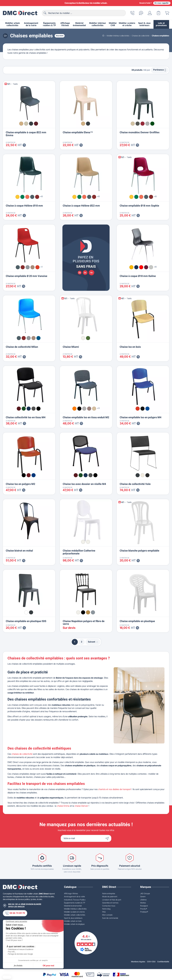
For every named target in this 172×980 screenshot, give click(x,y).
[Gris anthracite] (31, 124)
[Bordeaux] (36, 124)
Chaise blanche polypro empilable (139, 551)
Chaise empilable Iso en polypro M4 (140, 417)
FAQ (104, 912)
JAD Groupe (145, 893)
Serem (143, 896)
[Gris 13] (34, 409)
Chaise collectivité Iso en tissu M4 (26, 417)
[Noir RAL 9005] (24, 475)
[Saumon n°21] (27, 197)
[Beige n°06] (33, 267)
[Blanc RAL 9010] (143, 475)
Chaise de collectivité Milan (22, 347)
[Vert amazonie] (88, 338)
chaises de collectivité (22, 754)
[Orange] (74, 409)
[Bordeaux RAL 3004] (29, 475)
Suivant (93, 642)
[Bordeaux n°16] (37, 197)
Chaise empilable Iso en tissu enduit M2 (86, 417)
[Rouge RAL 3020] (138, 409)
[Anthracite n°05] (32, 197)
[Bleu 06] (29, 409)
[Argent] (93, 612)
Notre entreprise (109, 893)
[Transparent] (88, 542)
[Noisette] (94, 409)
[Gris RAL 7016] (138, 475)
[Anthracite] (88, 124)
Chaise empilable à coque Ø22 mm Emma (26, 134)
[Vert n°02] (22, 197)
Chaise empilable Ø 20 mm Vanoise (27, 276)
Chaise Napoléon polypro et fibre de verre (84, 623)
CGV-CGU (151, 962)
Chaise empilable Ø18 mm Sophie (139, 206)
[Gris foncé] (31, 612)
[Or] (88, 612)
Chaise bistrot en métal (19, 551)
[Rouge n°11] (37, 267)
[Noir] (79, 409)
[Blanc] (83, 338)
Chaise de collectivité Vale (135, 484)
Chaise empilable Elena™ (78, 132)
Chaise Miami (71, 347)
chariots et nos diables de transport (115, 789)
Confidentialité (163, 962)
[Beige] (21, 124)
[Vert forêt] (152, 124)
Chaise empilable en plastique (137, 621)
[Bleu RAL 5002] (34, 475)
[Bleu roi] (136, 267)
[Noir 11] (38, 409)
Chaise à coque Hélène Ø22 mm (81, 206)
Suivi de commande (110, 918)
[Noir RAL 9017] (143, 409)
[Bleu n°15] (38, 338)
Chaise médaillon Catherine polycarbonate (79, 552)
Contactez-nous (109, 906)
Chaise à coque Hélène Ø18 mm (24, 206)
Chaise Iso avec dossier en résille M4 (84, 484)
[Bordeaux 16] (19, 409)
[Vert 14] (24, 409)
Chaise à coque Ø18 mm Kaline (138, 276)
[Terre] (89, 409)
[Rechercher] (84, 13)
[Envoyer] (108, 838)
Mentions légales (138, 962)
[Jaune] (131, 267)
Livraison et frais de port (112, 900)
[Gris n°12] (28, 267)
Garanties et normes (110, 903)
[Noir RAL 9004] (147, 475)
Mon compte (107, 915)
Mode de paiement (110, 896)
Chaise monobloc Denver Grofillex (140, 132)
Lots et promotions (161, 24)
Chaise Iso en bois (130, 347)
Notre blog (106, 909)
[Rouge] (141, 267)
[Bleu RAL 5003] (147, 409)
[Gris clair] (26, 124)
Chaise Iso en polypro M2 (20, 484)
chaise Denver (81, 806)
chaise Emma (63, 806)
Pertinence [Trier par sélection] (160, 70)
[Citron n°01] (17, 197)
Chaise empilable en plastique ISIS (26, 621)
